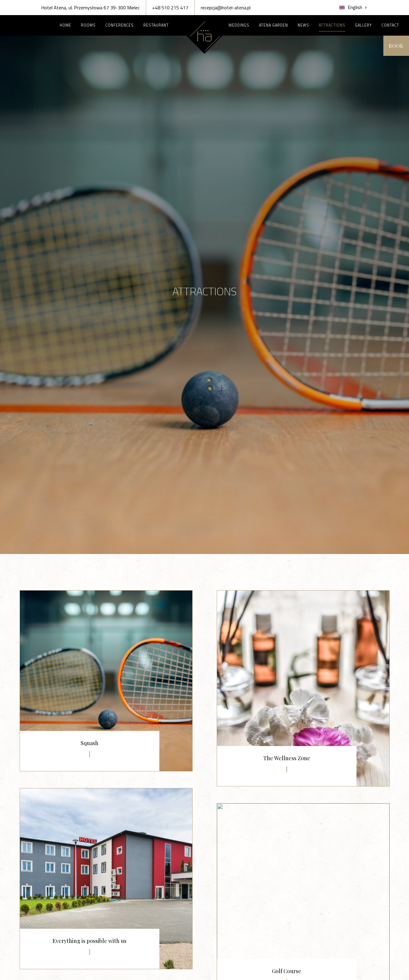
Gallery (363, 25)
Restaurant (160, 25)
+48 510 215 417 (170, 8)
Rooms (88, 25)
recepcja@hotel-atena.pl (226, 8)
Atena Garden (273, 25)
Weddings (239, 25)
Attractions (332, 25)
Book (394, 46)
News (303, 25)
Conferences (120, 25)
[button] (354, 7)
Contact (390, 25)
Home (66, 25)
